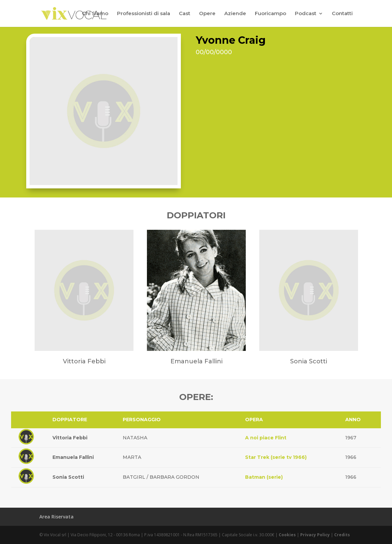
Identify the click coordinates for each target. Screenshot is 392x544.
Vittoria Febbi (70, 438)
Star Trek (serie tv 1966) (276, 457)
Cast (185, 14)
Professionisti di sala (144, 14)
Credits (342, 535)
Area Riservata (56, 517)
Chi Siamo (95, 14)
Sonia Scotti (68, 477)
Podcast (306, 14)
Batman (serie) (264, 477)
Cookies (287, 535)
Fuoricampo (270, 14)
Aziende (235, 14)
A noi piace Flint (266, 438)
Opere (207, 14)
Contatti (342, 14)
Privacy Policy (315, 535)
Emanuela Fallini (73, 457)
